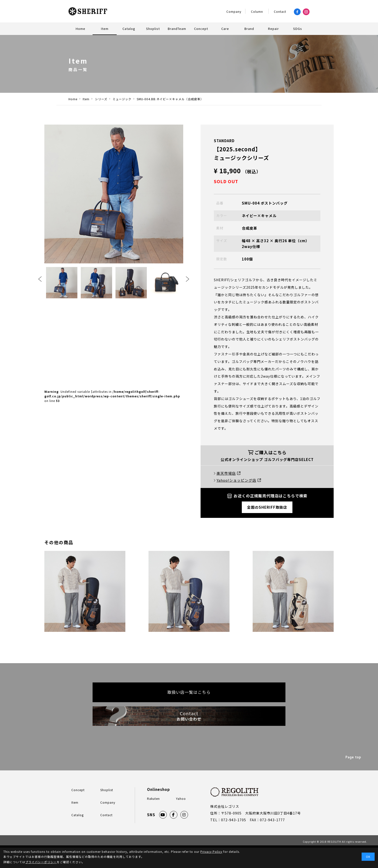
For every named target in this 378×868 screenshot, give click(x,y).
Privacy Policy (211, 851)
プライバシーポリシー (41, 862)
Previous (40, 279)
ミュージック (128, 99)
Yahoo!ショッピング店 (239, 480)
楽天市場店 (229, 473)
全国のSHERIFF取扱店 (267, 507)
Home (73, 99)
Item (88, 99)
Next (188, 279)
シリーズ (105, 99)
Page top (354, 778)
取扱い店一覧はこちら (189, 697)
